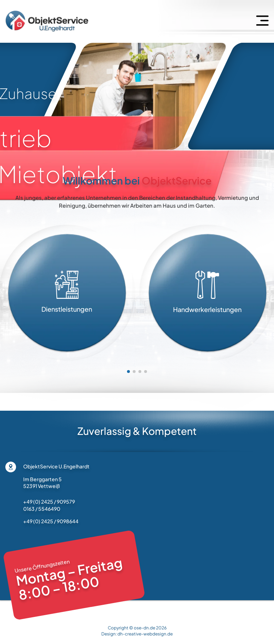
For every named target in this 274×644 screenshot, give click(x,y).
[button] (128, 372)
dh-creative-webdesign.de (145, 634)
